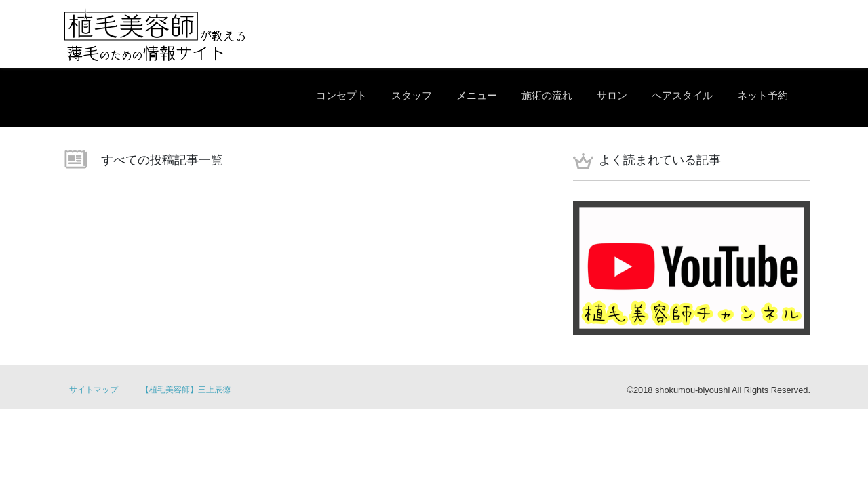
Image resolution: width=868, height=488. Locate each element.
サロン (612, 95)
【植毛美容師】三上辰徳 (186, 390)
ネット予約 (763, 95)
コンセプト (341, 95)
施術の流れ (547, 95)
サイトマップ (94, 390)
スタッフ (412, 95)
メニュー (477, 95)
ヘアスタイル (682, 95)
